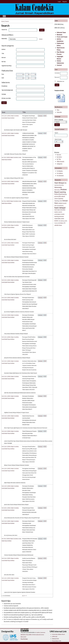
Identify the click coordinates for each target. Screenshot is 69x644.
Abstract (4, 58)
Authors (3, 49)
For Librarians (60, 176)
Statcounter (23, 637)
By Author (59, 157)
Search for (4, 30)
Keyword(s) (4, 39)
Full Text (4, 62)
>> (26, 596)
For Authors (60, 173)
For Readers (60, 171)
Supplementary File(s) (7, 66)
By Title (59, 159)
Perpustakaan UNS (57, 641)
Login (59, 2)
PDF (45, 116)
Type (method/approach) (7, 90)
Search (7, 21)
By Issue (59, 155)
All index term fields (6, 98)
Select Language (59, 119)
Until (3, 78)
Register (65, 2)
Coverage (4, 94)
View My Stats (24, 639)
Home (3, 21)
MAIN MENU (4, 16)
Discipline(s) (4, 86)
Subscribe (59, 112)
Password (57, 77)
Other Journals (61, 162)
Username (57, 73)
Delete (41, 39)
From (3, 74)
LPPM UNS (55, 637)
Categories (60, 164)
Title (3, 53)
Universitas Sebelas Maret (58, 634)
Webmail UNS (55, 639)
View (58, 110)
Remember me (61, 81)
